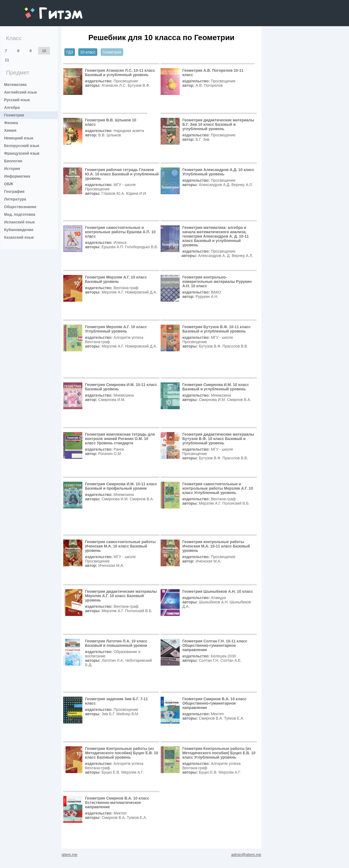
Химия (10, 130)
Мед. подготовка (20, 214)
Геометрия (14, 115)
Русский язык (17, 100)
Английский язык (20, 92)
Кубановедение (19, 230)
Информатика (17, 176)
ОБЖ (9, 184)
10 (44, 51)
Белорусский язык (22, 146)
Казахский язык (19, 237)
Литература (15, 199)
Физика (11, 123)
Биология (13, 161)
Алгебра (12, 107)
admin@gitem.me (246, 855)
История (12, 169)
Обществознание (20, 207)
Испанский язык (19, 222)
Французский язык (22, 153)
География (14, 191)
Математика (15, 85)
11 (7, 60)
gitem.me (39, 10)
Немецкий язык (19, 138)
